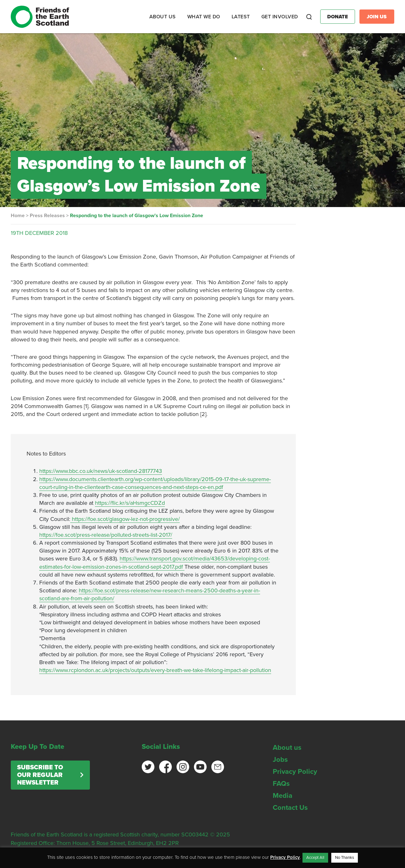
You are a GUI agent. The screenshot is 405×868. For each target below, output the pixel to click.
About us (287, 748)
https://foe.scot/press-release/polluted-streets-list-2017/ (106, 535)
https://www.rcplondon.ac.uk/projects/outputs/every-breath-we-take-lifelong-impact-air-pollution (155, 670)
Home (18, 216)
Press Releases (47, 216)
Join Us (377, 17)
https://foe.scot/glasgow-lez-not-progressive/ (125, 519)
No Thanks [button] (345, 858)
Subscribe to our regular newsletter (40, 775)
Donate (338, 17)
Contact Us (290, 808)
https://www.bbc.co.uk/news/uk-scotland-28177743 (101, 471)
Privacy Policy (295, 772)
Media (283, 796)
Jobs (280, 760)
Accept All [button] (315, 858)
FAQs (281, 784)
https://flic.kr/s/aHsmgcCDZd (130, 503)
